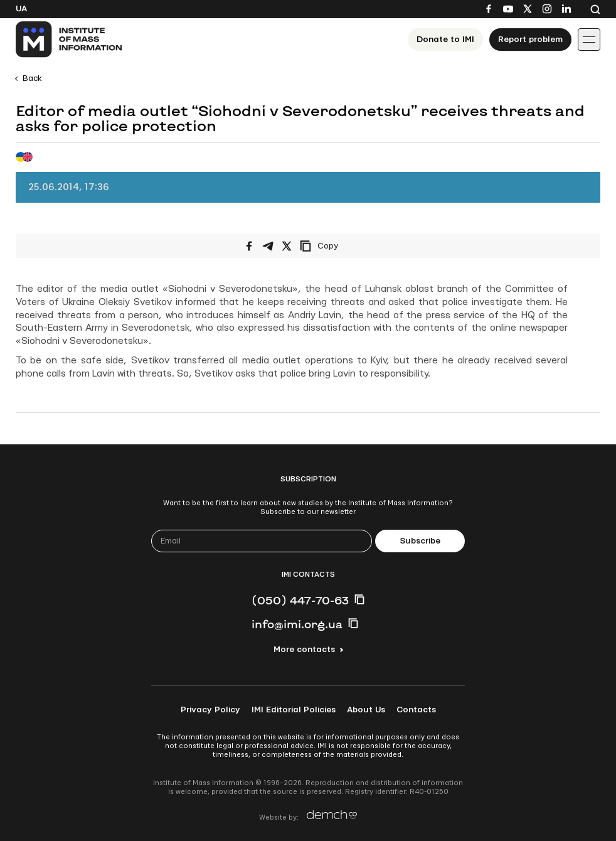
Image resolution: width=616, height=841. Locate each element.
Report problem (530, 40)
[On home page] (69, 40)
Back (32, 78)
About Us (366, 710)
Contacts (416, 710)
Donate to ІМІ (445, 40)
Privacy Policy (210, 710)
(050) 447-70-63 (300, 600)
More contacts (304, 650)
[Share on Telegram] (268, 246)
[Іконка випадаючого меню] (589, 40)
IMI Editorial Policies (294, 710)
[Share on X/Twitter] (287, 246)
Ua (21, 9)
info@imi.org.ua (297, 624)
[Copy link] (336, 246)
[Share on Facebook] (249, 246)
